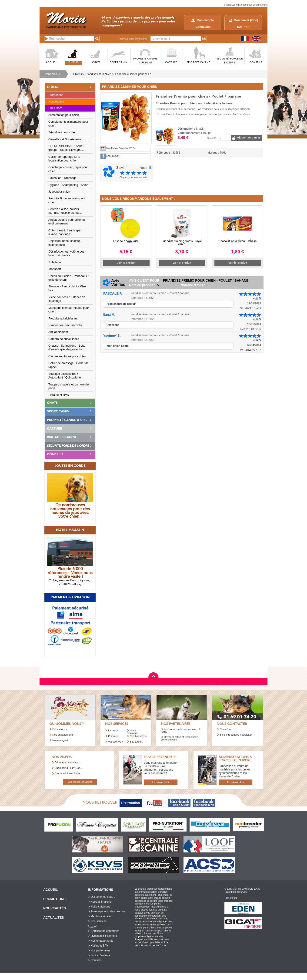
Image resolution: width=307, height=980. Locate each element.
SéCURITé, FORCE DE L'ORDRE (230, 61)
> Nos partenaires (99, 950)
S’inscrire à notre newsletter (236, 735)
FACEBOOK (113, 156)
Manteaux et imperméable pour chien (69, 310)
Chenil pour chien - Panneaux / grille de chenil (68, 278)
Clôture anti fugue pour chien (67, 356)
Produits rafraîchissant (63, 319)
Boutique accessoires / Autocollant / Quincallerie (65, 376)
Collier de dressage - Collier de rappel (68, 365)
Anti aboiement (58, 332)
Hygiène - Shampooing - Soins (68, 185)
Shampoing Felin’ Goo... (69, 768)
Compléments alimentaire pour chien (68, 124)
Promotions (56, 95)
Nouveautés (56, 102)
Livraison (113, 730)
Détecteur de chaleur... (68, 762)
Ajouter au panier (249, 138)
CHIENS (73, 63)
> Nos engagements (101, 941)
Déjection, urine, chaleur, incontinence (65, 243)
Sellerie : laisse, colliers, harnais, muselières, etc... (65, 211)
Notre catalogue (132, 732)
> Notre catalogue (99, 907)
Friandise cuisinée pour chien (133, 74)
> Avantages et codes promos (107, 911)
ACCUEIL (51, 63)
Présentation (60, 729)
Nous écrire (226, 729)
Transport (55, 269)
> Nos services (97, 921)
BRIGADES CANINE (198, 63)
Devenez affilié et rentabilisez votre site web (179, 738)
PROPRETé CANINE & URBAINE (145, 61)
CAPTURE (171, 63)
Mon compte (202, 20)
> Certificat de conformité (104, 931)
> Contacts (95, 960)
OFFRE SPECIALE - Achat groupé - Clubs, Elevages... (66, 148)
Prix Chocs (55, 108)
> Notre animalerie (100, 902)
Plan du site (231, 898)
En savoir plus (161, 782)
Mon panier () (246, 20)
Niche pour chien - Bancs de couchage (67, 299)
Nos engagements (63, 735)
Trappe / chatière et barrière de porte (68, 386)
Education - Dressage (62, 178)
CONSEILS (256, 63)
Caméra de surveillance (64, 339)
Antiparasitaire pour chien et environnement (67, 222)
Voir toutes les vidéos (80, 782)
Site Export (136, 742)
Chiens (78, 74)
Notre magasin (61, 740)
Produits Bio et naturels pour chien (67, 200)
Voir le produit (126, 263)
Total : (243, 27)
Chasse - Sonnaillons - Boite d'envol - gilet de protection (67, 348)
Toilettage (55, 262)
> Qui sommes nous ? (102, 897)
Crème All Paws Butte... (68, 773)
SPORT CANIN (119, 63)
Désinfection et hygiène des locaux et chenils (66, 253)
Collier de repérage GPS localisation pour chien (64, 159)
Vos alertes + (116, 742)
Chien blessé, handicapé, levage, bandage (65, 232)
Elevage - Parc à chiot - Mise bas (67, 288)
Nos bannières (138, 736)
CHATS (96, 63)
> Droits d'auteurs (99, 955)
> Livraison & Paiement (103, 936)
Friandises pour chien (98, 74)
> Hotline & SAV (98, 946)
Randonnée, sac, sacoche (65, 325)
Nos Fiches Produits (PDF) (120, 149)
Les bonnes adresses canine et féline (180, 730)
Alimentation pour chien (64, 115)
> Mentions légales (100, 916)
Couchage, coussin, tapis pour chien (68, 169)
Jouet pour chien (59, 192)
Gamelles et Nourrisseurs (65, 139)
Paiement (114, 736)
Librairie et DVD (59, 395)
